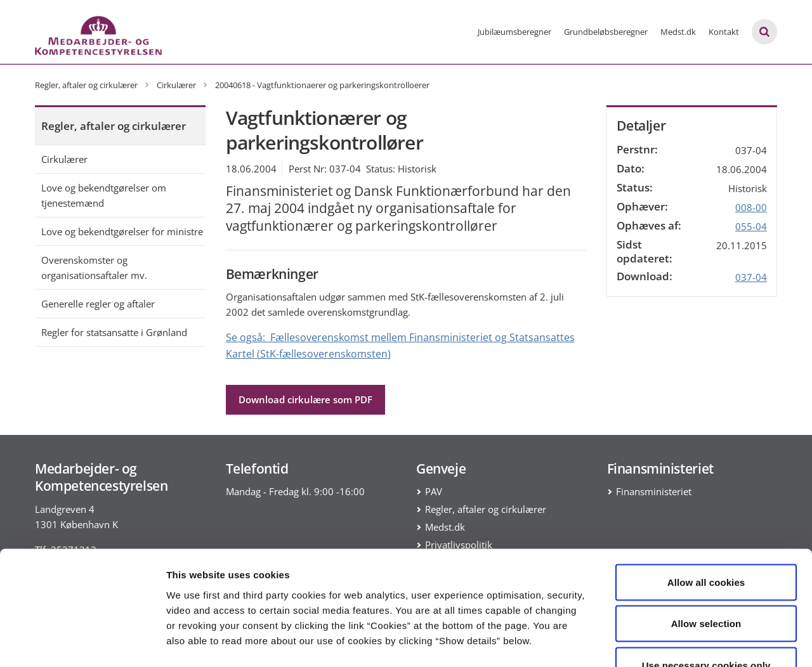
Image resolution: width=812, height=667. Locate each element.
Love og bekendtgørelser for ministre (122, 231)
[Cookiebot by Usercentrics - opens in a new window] (82, 642)
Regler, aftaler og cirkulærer (114, 126)
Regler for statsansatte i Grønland (114, 332)
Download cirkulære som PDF (305, 399)
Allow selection (706, 542)
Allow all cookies (706, 501)
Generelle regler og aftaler (98, 304)
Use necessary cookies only (706, 584)
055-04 (751, 226)
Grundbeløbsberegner (606, 32)
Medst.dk (678, 32)
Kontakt (724, 32)
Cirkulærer (64, 159)
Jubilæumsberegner (514, 32)
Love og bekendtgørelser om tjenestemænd (104, 195)
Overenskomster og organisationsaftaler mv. (94, 268)
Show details (666, 642)
